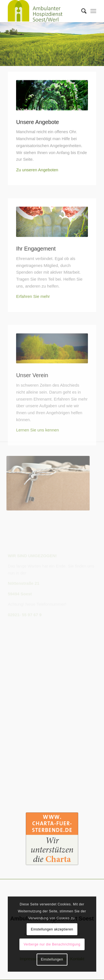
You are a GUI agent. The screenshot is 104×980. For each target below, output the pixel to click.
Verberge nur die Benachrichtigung (52, 944)
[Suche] (81, 11)
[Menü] (93, 11)
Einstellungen (52, 959)
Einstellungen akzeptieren (52, 929)
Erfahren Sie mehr (33, 308)
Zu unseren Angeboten (37, 171)
